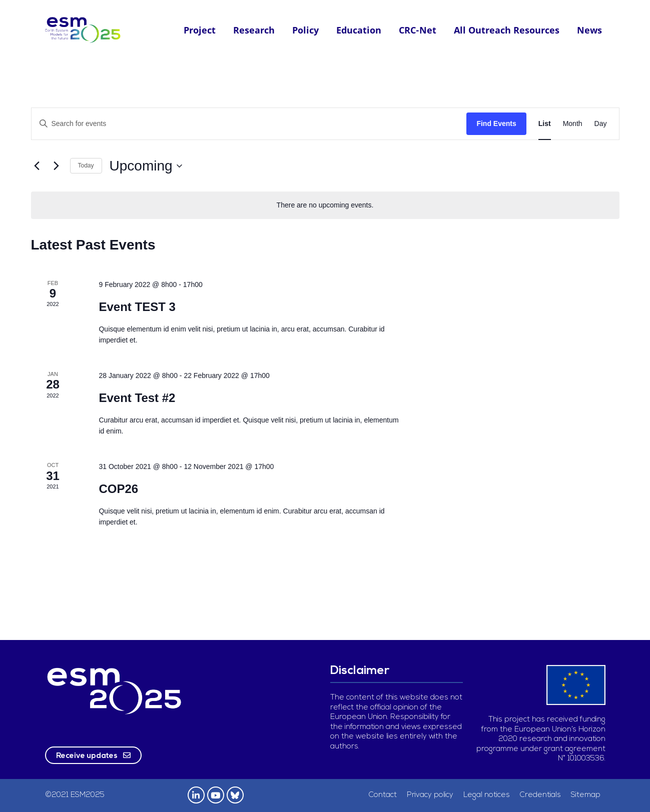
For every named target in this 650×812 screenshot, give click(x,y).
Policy (305, 30)
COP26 (118, 489)
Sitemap (586, 795)
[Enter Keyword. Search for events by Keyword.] (249, 124)
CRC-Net (418, 30)
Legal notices (487, 795)
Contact (383, 795)
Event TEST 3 (137, 307)
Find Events (496, 123)
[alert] (325, 205)
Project (200, 30)
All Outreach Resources (507, 30)
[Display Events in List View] (545, 124)
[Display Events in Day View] (601, 124)
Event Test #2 (137, 398)
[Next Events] (57, 166)
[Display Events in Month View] (573, 124)
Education (359, 30)
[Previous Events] (37, 166)
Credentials (540, 795)
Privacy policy (430, 795)
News (589, 30)
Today (86, 165)
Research (254, 30)
